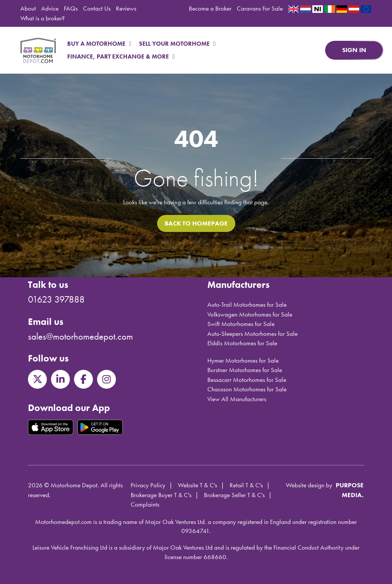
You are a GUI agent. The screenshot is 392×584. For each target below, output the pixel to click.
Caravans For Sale (260, 8)
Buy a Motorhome (99, 44)
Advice (50, 8)
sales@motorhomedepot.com (80, 336)
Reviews (126, 8)
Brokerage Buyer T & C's (161, 495)
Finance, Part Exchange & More (121, 56)
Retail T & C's (246, 485)
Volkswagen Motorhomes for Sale (250, 314)
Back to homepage (196, 223)
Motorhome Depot (38, 50)
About (28, 8)
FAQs (71, 8)
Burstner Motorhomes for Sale (245, 370)
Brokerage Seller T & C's (234, 495)
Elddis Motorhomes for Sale (242, 343)
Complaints (145, 504)
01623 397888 (56, 299)
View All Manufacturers (237, 399)
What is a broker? (42, 18)
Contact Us (97, 8)
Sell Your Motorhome (177, 44)
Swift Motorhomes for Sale (241, 324)
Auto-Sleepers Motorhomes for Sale (252, 334)
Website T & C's (198, 485)
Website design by (309, 485)
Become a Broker (210, 8)
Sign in (354, 50)
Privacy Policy (148, 485)
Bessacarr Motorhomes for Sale (247, 380)
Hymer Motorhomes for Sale (243, 360)
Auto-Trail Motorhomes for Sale (247, 304)
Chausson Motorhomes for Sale (247, 389)
